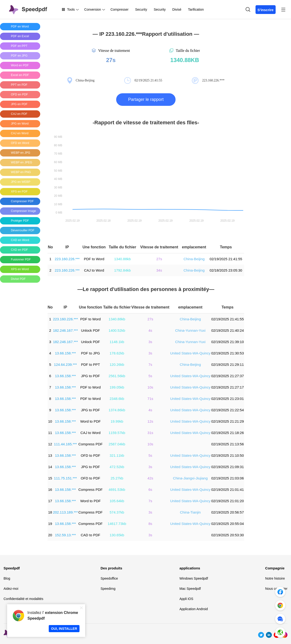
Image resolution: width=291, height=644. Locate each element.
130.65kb (117, 535)
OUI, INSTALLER (64, 629)
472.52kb (117, 467)
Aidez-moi (11, 589)
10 (50, 421)
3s (150, 342)
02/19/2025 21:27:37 (228, 376)
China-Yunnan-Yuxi (190, 330)
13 (50, 455)
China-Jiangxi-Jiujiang (190, 478)
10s (150, 387)
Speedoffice (109, 578)
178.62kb (117, 353)
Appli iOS (186, 599)
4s (150, 330)
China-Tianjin (190, 512)
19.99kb (117, 421)
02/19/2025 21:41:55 (226, 259)
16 (50, 490)
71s (150, 399)
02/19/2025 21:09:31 (228, 467)
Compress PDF (90, 444)
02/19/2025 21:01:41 (228, 490)
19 (50, 524)
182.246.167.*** (65, 330)
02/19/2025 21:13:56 (228, 444)
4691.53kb (117, 490)
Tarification (196, 9)
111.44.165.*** (65, 444)
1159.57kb (117, 433)
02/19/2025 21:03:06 (228, 478)
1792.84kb (123, 270)
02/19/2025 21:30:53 (228, 353)
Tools (71, 9)
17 (50, 501)
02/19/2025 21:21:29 (228, 421)
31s (150, 433)
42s (150, 478)
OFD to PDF (90, 455)
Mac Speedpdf (190, 589)
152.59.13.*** (65, 535)
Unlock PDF (90, 330)
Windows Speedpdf (194, 578)
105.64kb (117, 501)
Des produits (111, 568)
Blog (7, 578)
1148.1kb (117, 342)
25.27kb (117, 478)
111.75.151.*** (65, 478)
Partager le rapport (146, 99)
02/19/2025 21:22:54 (228, 410)
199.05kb (117, 387)
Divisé (177, 9)
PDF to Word (94, 259)
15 (50, 478)
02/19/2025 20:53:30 (228, 535)
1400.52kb (117, 330)
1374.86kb (117, 410)
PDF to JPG (90, 353)
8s (150, 524)
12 (50, 444)
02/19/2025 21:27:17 (228, 387)
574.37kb (117, 512)
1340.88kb (123, 259)
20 (50, 535)
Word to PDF (90, 421)
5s (150, 376)
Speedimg (108, 589)
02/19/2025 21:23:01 (228, 399)
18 (50, 512)
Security (141, 9)
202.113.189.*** (65, 512)
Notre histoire (275, 578)
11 (50, 433)
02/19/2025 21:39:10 (228, 342)
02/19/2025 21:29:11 (228, 364)
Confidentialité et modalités (23, 599)
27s (159, 259)
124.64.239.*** (65, 364)
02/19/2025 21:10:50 (228, 455)
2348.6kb (117, 399)
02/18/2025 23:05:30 (226, 270)
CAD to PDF (90, 535)
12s (150, 421)
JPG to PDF (90, 376)
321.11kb (117, 455)
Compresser (119, 9)
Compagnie (275, 568)
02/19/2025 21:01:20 (228, 501)
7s (150, 364)
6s (150, 490)
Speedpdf (12, 568)
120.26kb (117, 364)
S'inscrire (265, 10)
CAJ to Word (94, 270)
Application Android (194, 609)
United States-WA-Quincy (190, 353)
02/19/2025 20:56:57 (228, 512)
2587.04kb (117, 444)
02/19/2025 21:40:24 (228, 330)
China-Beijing (194, 259)
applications (190, 568)
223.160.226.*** (67, 259)
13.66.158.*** (65, 353)
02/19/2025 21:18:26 (228, 433)
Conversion (93, 9)
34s (159, 270)
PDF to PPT (90, 364)
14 (50, 467)
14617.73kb (117, 524)
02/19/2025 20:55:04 (228, 524)
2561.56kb (117, 376)
